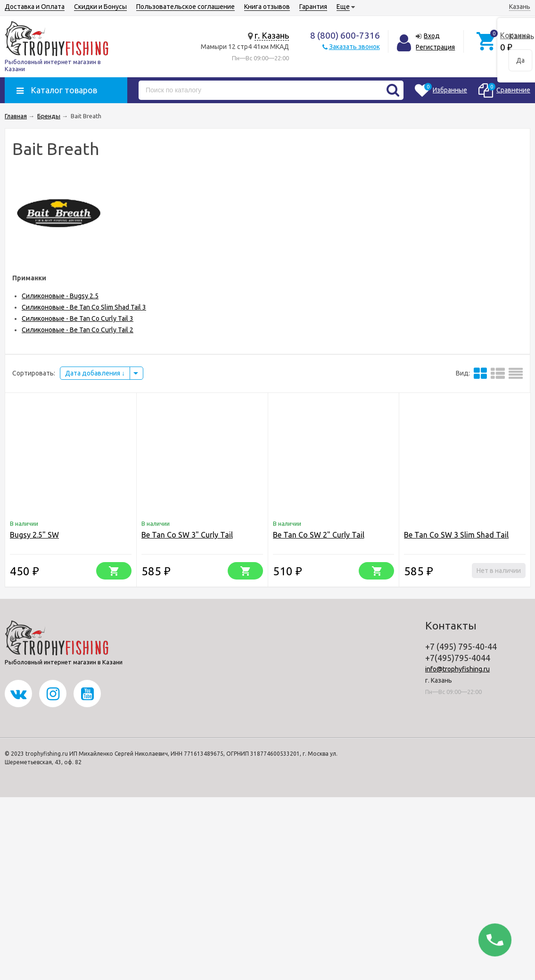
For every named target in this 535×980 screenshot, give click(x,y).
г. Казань (272, 35)
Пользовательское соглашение (185, 7)
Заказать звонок (354, 47)
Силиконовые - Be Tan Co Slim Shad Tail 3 (84, 307)
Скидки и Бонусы (100, 7)
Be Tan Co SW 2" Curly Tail (319, 535)
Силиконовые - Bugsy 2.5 (60, 296)
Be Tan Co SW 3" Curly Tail (187, 535)
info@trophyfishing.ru (457, 669)
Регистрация (435, 47)
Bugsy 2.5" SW (34, 535)
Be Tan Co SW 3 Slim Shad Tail (456, 535)
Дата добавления (95, 373)
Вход (432, 36)
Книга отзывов (267, 7)
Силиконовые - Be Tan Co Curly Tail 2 (78, 330)
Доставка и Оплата (35, 7)
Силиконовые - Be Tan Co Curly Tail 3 (78, 318)
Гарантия (313, 7)
